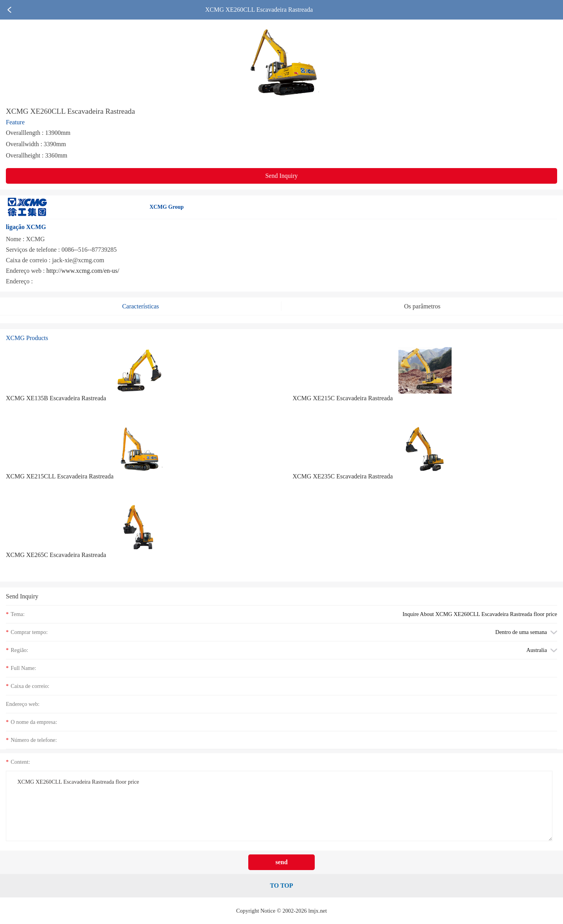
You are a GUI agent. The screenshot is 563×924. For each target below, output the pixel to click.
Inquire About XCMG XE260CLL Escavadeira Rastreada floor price (480, 614)
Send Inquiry (281, 176)
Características (140, 306)
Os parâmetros (422, 306)
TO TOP (281, 885)
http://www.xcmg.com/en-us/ (83, 271)
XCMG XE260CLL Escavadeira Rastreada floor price (279, 806)
